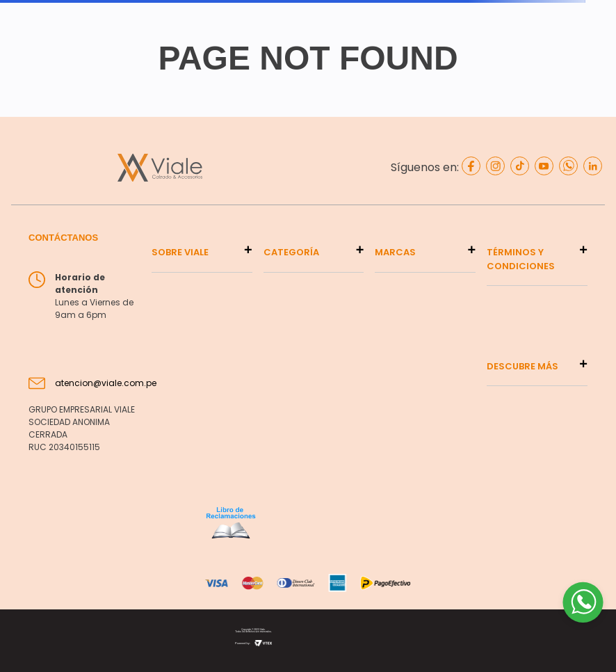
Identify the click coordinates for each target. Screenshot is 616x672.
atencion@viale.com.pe (106, 383)
